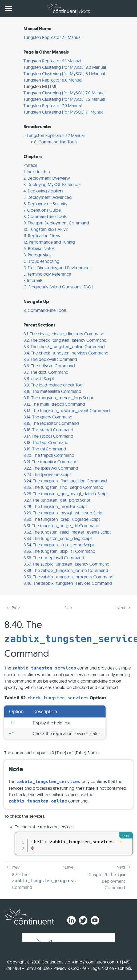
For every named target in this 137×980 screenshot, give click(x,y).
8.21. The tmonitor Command (51, 462)
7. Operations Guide (42, 210)
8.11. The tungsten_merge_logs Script (58, 398)
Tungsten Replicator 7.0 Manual (53, 106)
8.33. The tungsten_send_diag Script (58, 538)
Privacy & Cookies (70, 968)
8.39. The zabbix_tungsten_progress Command (68, 577)
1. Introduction (37, 172)
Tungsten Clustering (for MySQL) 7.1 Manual (64, 112)
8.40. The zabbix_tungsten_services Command (68, 583)
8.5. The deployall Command (50, 359)
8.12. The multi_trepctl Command (54, 404)
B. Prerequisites (37, 255)
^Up (68, 608)
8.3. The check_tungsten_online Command (64, 346)
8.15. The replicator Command (51, 423)
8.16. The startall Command (48, 430)
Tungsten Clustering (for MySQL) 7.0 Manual (64, 93)
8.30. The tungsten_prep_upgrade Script (62, 519)
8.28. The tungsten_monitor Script (55, 506)
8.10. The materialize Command (52, 391)
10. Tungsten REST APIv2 (46, 229)
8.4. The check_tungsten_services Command (66, 353)
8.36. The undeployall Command (54, 558)
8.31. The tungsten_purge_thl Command (61, 526)
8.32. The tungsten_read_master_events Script (67, 532)
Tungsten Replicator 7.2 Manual (52, 37)
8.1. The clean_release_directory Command (64, 334)
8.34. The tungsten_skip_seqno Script (59, 545)
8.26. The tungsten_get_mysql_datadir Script (66, 494)
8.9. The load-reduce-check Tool (53, 385)
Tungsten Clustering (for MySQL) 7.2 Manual (64, 99)
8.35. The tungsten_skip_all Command (59, 551)
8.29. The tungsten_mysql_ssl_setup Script (64, 513)
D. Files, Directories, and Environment (57, 268)
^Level (68, 867)
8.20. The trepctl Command (49, 455)
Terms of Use (37, 968)
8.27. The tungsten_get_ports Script (57, 500)
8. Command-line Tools (56, 142)
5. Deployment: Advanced (48, 197)
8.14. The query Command (48, 417)
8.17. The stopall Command (48, 436)
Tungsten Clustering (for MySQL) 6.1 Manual (64, 74)
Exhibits (125, 968)
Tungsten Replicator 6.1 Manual (52, 61)
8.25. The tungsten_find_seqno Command (63, 487)
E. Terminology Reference (47, 274)
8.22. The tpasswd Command (51, 468)
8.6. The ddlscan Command (49, 366)
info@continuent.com (95, 962)
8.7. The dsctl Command (46, 372)
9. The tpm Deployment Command (56, 223)
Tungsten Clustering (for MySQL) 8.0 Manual (65, 67)
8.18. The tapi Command (46, 442)
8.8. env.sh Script (39, 378)
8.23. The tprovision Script (47, 474)
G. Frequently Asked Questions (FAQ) (58, 287)
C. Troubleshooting (41, 261)
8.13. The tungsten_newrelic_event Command (67, 410)
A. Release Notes (39, 248)
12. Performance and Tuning (49, 242)
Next (121, 608)
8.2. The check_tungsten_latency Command (65, 340)
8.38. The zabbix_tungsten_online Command (66, 570)
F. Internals (33, 280)
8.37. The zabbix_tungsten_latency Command (67, 564)
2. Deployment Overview (47, 178)
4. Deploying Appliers (43, 191)
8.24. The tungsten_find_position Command (65, 481)
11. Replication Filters (42, 236)
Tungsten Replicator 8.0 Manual (53, 80)
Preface (30, 165)
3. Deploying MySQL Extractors (52, 184)
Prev (16, 608)
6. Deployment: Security (45, 204)
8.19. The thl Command (45, 449)
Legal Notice (102, 968)
